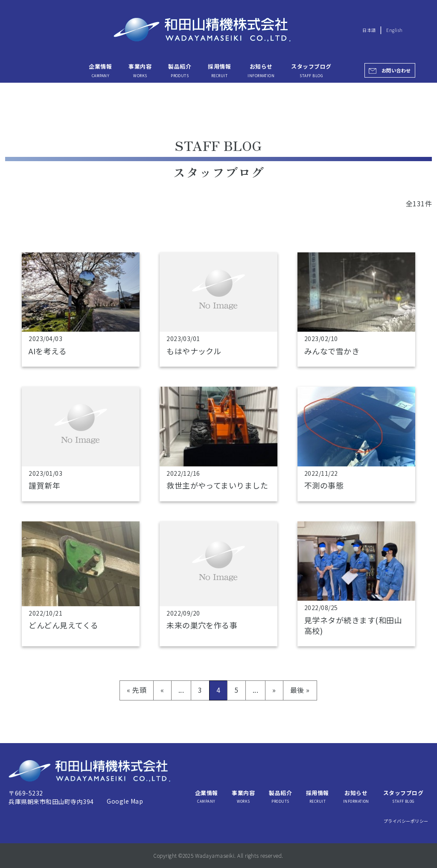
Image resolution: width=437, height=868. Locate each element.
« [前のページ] (162, 690)
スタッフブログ (311, 70)
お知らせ (261, 70)
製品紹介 (180, 70)
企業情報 (100, 70)
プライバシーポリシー (406, 821)
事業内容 (140, 70)
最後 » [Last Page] (300, 690)
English (394, 30)
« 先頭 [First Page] (137, 690)
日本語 (369, 30)
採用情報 (219, 70)
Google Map (125, 801)
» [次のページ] (274, 690)
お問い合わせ (396, 70)
